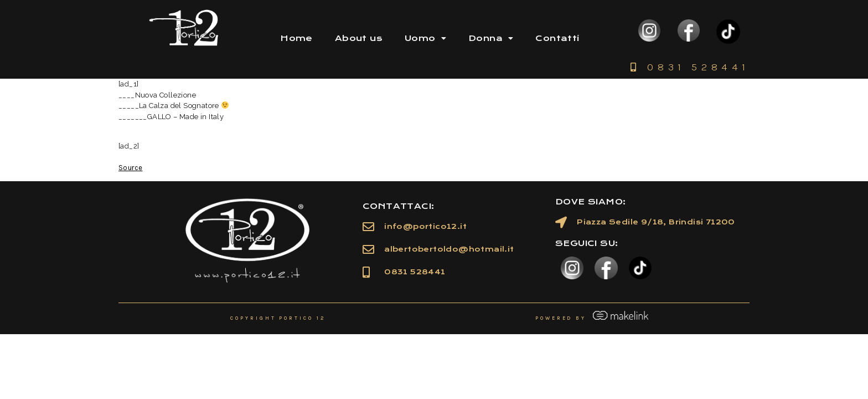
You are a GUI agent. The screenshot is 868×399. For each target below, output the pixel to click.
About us (359, 38)
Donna (491, 38)
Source (130, 168)
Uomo (425, 38)
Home (296, 38)
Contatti (557, 38)
